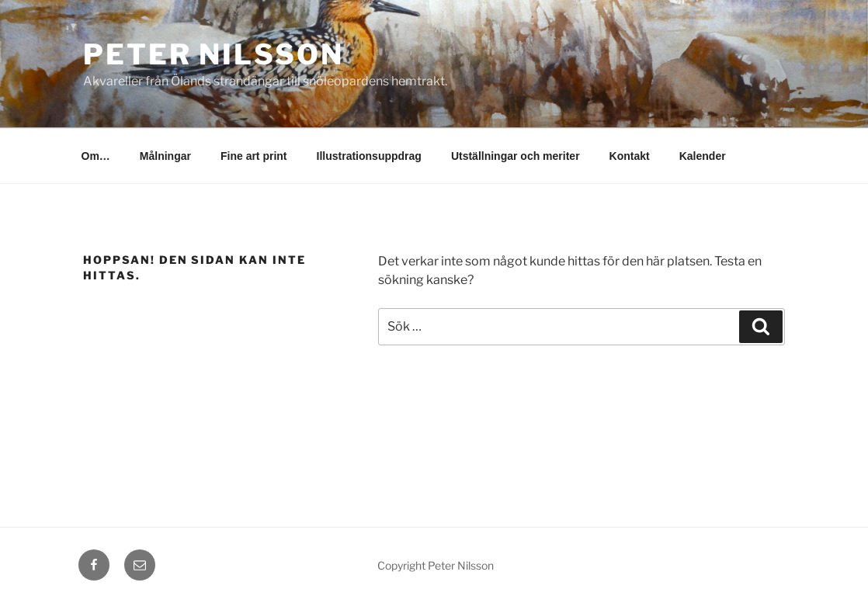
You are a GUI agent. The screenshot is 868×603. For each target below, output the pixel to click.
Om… (96, 156)
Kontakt (630, 156)
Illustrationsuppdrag (369, 156)
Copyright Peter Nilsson (436, 565)
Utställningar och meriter (516, 156)
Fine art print (254, 156)
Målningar (165, 156)
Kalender (703, 156)
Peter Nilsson (213, 54)
